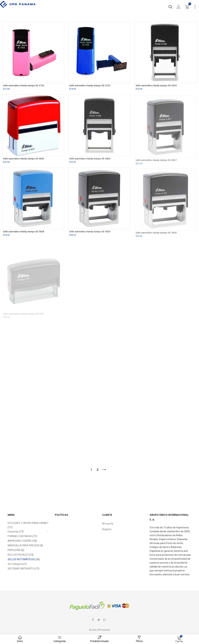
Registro (107, 529)
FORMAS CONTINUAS (20, 536)
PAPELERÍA (14, 550)
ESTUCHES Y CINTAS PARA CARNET (28, 523)
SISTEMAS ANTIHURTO (21, 569)
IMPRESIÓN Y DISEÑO (20, 541)
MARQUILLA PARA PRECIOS (23, 545)
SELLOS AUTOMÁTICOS (21, 559)
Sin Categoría (15, 564)
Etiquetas (13, 532)
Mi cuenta (108, 524)
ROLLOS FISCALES (18, 555)
